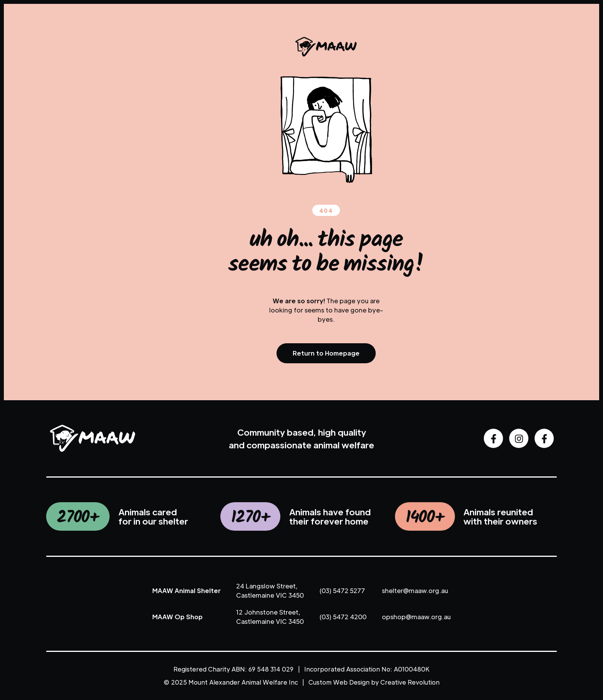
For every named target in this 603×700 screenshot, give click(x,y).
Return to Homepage (326, 353)
